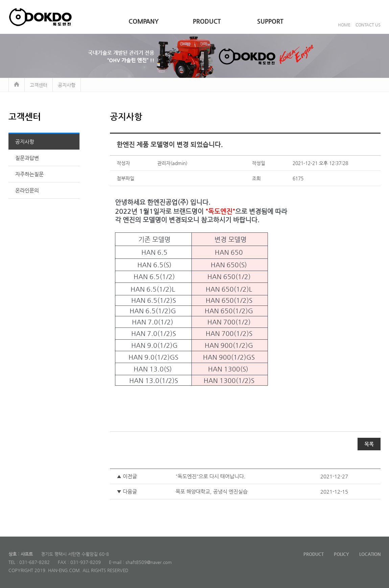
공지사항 (25, 142)
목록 (369, 444)
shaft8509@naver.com (149, 562)
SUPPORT (270, 21)
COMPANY (144, 21)
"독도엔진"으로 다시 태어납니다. (211, 476)
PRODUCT (207, 21)
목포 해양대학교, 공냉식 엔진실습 (212, 491)
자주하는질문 (29, 174)
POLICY (341, 554)
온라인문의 (27, 190)
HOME (344, 25)
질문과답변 (27, 158)
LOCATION (370, 554)
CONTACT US (368, 25)
